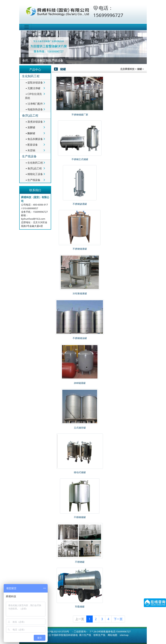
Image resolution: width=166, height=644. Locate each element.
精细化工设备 (34, 174)
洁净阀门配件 (34, 104)
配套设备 (31, 145)
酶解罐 (30, 133)
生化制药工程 (31, 76)
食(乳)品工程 (30, 115)
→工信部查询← (80, 631)
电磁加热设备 (34, 109)
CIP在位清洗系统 (33, 96)
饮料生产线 (99, 635)
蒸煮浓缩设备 (34, 122)
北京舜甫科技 (127, 69)
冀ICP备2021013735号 (57, 631)
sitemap (124, 635)
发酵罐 (30, 127)
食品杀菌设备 (34, 139)
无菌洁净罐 (33, 88)
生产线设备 (29, 156)
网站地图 (112, 635)
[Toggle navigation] (27, 27)
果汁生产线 (85, 635)
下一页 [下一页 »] (118, 619)
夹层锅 (30, 150)
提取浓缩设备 (34, 82)
